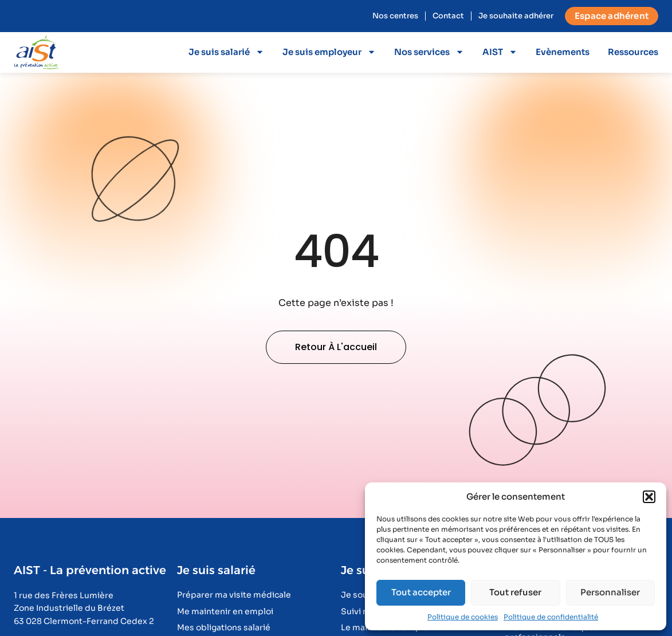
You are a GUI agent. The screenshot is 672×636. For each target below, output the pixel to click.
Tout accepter (421, 592)
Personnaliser (610, 592)
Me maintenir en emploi (225, 612)
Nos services (429, 52)
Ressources (633, 52)
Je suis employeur (329, 52)
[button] (649, 497)
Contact (448, 16)
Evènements (563, 52)
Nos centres (395, 16)
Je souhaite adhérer (516, 16)
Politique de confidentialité (551, 617)
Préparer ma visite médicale (234, 595)
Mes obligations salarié (224, 628)
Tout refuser (515, 592)
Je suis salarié (226, 52)
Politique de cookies (463, 617)
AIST (500, 52)
